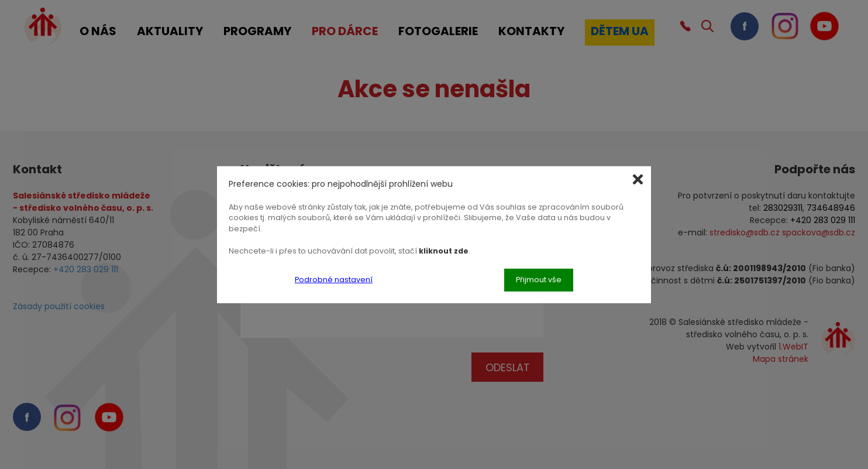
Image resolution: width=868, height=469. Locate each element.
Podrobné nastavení (334, 280)
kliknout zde (444, 251)
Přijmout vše (539, 280)
